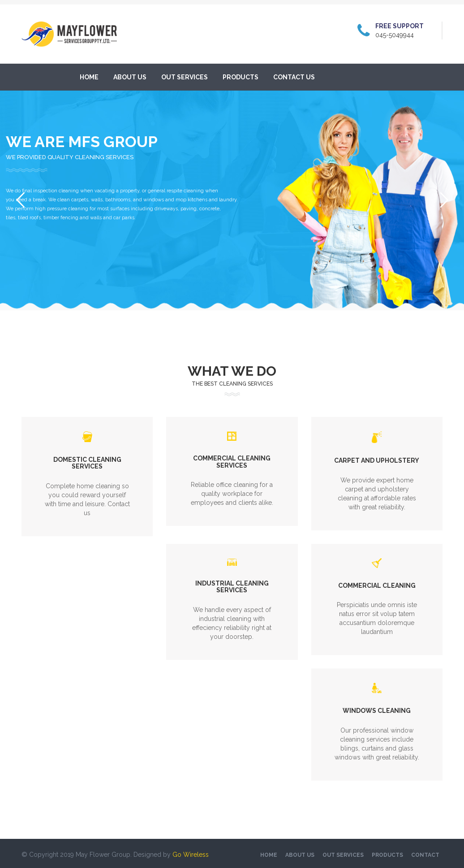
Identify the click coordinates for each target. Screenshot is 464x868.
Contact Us (294, 77)
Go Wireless (191, 855)
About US (130, 77)
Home (89, 77)
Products (241, 77)
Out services (185, 77)
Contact (425, 855)
